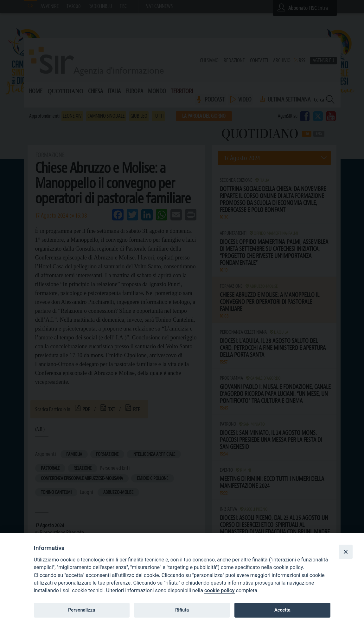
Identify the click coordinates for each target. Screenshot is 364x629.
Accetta (282, 610)
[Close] (346, 552)
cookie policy (219, 590)
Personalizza (82, 610)
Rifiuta (182, 610)
